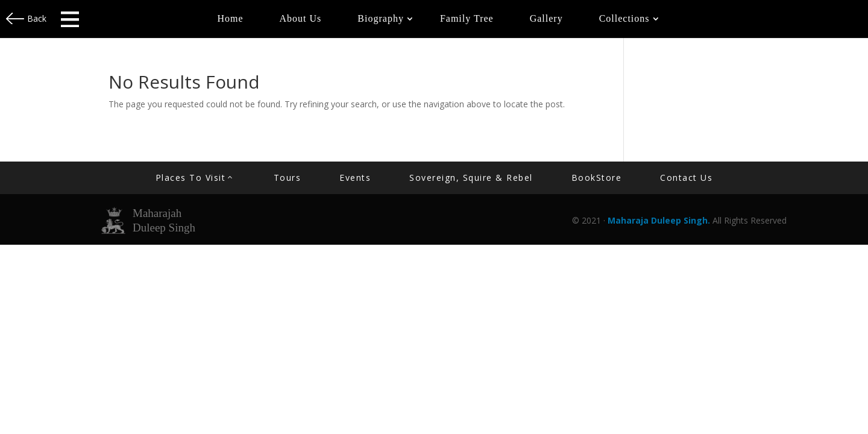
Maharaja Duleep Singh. (660, 220)
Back (37, 18)
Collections (624, 18)
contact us (686, 178)
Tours (288, 178)
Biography (381, 18)
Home (230, 18)
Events (355, 178)
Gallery (546, 18)
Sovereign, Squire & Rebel (471, 178)
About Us (301, 18)
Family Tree (467, 18)
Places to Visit (191, 178)
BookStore (597, 178)
